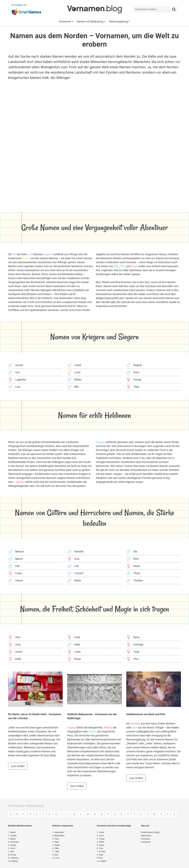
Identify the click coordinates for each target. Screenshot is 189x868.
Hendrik (79, 551)
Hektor (92, 731)
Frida (77, 637)
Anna (12, 848)
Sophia (13, 861)
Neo (135, 727)
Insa (77, 559)
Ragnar (48, 254)
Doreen (101, 852)
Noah (56, 845)
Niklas (78, 379)
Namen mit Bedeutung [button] (90, 21)
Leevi (100, 836)
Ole (135, 551)
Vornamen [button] (65, 21)
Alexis (100, 845)
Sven (136, 372)
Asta (18, 644)
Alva (18, 637)
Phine (100, 842)
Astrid (19, 652)
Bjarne (19, 559)
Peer (136, 559)
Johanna (13, 858)
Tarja (136, 652)
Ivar (17, 372)
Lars (18, 387)
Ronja (78, 659)
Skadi (137, 566)
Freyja (101, 839)
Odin (116, 266)
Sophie (12, 836)
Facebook (146, 839)
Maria (12, 839)
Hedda (101, 861)
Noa (100, 858)
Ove (100, 848)
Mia (11, 852)
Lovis (77, 372)
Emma (12, 855)
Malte (78, 580)
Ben (55, 855)
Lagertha (21, 379)
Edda (18, 659)
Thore (137, 573)
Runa (136, 637)
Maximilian (58, 836)
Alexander (58, 832)
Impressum (146, 836)
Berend (19, 551)
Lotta (77, 652)
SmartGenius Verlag (150, 832)
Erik (14, 254)
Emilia (12, 845)
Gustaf (19, 365)
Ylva (136, 659)
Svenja (137, 379)
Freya (134, 266)
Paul (56, 839)
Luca (56, 858)
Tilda (136, 387)
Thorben (138, 580)
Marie (12, 832)
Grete (100, 832)
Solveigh (138, 644)
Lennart (79, 573)
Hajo (100, 855)
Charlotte (14, 842)
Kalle (77, 644)
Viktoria (108, 727)
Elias (56, 842)
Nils (76, 387)
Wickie (26, 258)
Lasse (78, 365)
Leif (30, 254)
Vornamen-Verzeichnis (26, 806)
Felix (56, 848)
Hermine (135, 724)
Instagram (146, 842)
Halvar (19, 580)
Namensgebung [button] (119, 21)
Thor (123, 266)
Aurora (71, 727)
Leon (56, 852)
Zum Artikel (18, 766)
